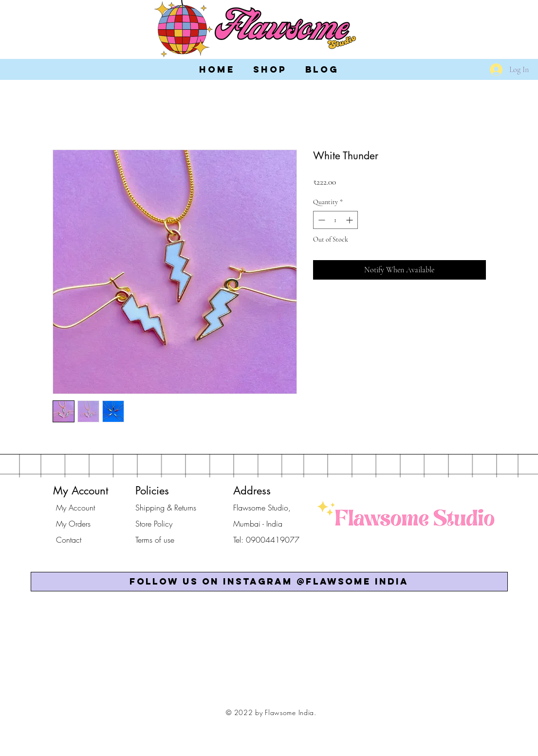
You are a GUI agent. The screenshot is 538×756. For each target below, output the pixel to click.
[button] (269, 582)
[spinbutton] (335, 220)
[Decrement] (321, 220)
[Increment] (350, 220)
